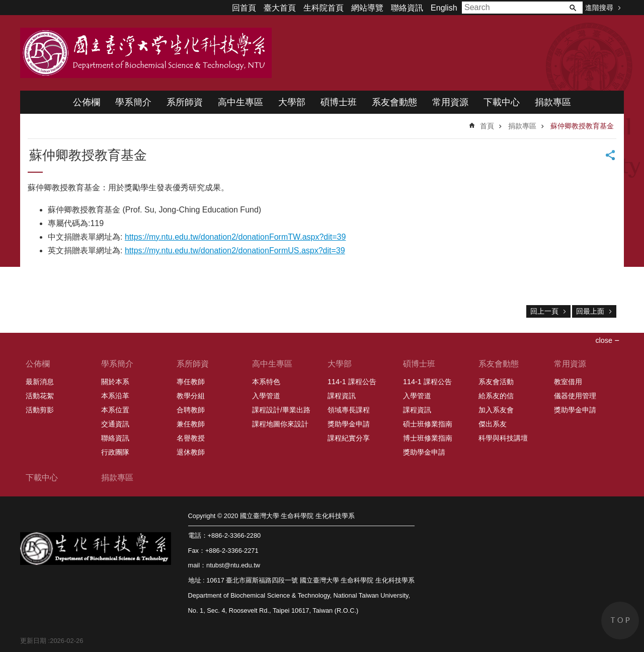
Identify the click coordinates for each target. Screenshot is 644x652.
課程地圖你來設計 (280, 424)
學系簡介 (133, 102)
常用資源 (450, 102)
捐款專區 (553, 102)
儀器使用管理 (575, 396)
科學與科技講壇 (503, 438)
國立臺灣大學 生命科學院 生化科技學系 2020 (146, 53)
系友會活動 (496, 382)
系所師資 (185, 102)
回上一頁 (544, 311)
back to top (620, 621)
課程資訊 (342, 396)
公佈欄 (87, 102)
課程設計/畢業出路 (281, 410)
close (604, 340)
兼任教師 (191, 424)
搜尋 (573, 8)
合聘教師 (191, 410)
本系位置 (115, 410)
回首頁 (244, 8)
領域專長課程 (349, 410)
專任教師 (191, 382)
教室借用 (568, 382)
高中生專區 (240, 102)
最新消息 (40, 382)
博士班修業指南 (428, 438)
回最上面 (590, 311)
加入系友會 (496, 410)
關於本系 (115, 382)
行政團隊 (115, 452)
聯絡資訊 (407, 8)
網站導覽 (367, 8)
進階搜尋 (599, 8)
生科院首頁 (324, 8)
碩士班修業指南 (428, 424)
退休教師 (191, 452)
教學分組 (191, 396)
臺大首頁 (280, 8)
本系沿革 (115, 396)
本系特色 (266, 382)
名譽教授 (191, 438)
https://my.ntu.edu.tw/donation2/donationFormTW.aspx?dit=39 (235, 237)
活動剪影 (40, 410)
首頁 (487, 126)
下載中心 (502, 102)
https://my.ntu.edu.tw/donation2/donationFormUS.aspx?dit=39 (235, 250)
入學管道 (266, 396)
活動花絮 (40, 396)
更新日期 (33, 641)
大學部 (292, 102)
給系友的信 (496, 396)
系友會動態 (394, 102)
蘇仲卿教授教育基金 (582, 126)
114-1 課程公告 (352, 382)
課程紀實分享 (349, 438)
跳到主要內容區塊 (5, 5)
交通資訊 (115, 424)
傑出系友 (493, 424)
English (444, 8)
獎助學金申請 (349, 424)
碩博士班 (339, 102)
